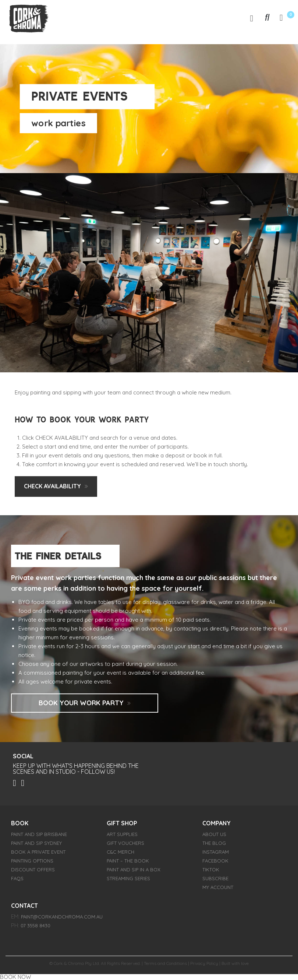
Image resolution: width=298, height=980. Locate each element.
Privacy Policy (204, 963)
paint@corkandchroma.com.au (62, 917)
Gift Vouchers (125, 843)
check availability (52, 486)
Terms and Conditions (165, 963)
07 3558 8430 (36, 925)
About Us (214, 834)
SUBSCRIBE (215, 878)
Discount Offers (33, 870)
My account (218, 887)
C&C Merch (120, 852)
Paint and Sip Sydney (36, 843)
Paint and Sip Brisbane (39, 834)
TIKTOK (211, 870)
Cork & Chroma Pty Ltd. (77, 963)
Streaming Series (128, 878)
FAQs (17, 878)
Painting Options (32, 861)
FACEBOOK (215, 861)
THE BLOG (214, 843)
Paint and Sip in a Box (134, 870)
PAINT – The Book (128, 861)
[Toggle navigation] (252, 18)
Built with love (235, 963)
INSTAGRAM (216, 852)
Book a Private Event (38, 852)
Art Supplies (122, 834)
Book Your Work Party (81, 703)
